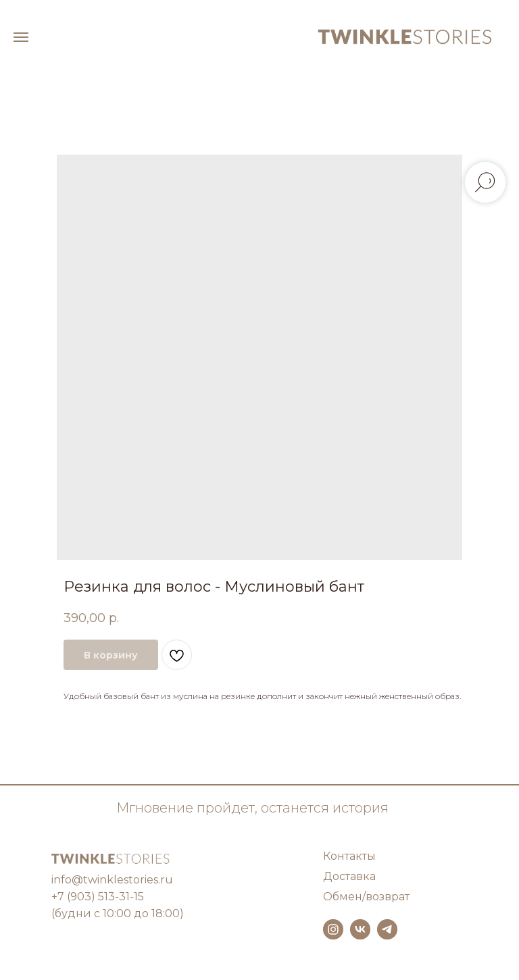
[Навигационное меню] (21, 37)
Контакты (349, 856)
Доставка (349, 876)
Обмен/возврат (366, 897)
